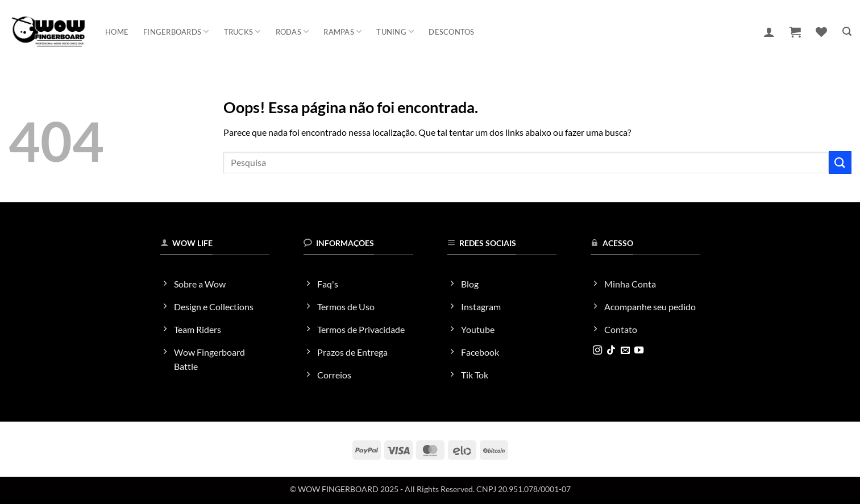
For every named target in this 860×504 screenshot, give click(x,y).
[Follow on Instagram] (597, 351)
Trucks (242, 32)
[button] (769, 32)
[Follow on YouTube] (639, 351)
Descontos (451, 32)
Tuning (395, 32)
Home (117, 32)
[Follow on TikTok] (611, 351)
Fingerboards (176, 32)
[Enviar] (840, 162)
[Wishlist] (821, 32)
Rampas (342, 32)
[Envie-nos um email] (625, 351)
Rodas (292, 32)
